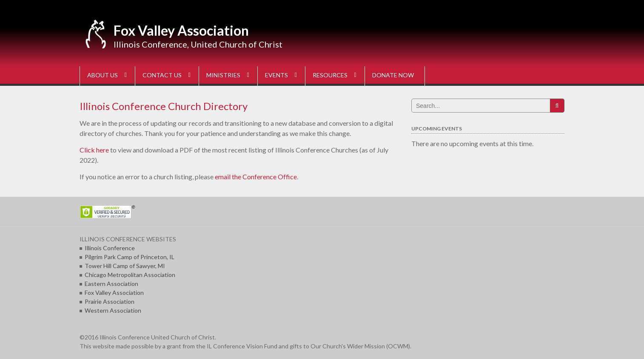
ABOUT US (103, 75)
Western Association (113, 310)
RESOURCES (330, 75)
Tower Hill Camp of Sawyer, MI (125, 266)
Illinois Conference (110, 248)
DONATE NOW (393, 75)
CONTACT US (162, 75)
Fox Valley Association (181, 30)
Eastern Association (111, 284)
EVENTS (276, 75)
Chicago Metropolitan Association (130, 275)
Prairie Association (110, 301)
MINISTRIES (223, 75)
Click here (94, 150)
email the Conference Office (256, 177)
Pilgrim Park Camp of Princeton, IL (130, 257)
